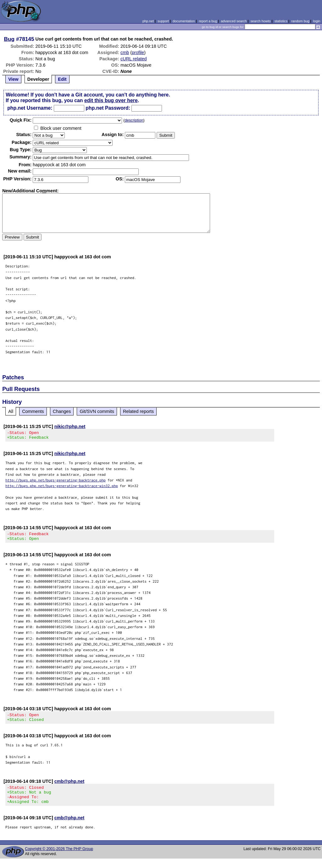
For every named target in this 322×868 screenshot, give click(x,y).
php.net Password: (108, 108)
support (163, 21)
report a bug (208, 21)
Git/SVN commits (97, 411)
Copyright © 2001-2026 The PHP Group (59, 858)
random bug (300, 21)
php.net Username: (30, 108)
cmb (125, 52)
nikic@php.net (70, 426)
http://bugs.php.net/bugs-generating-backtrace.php (56, 482)
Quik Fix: (21, 120)
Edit (62, 79)
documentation (184, 21)
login (317, 21)
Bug (9, 39)
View (13, 79)
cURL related (133, 59)
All (11, 411)
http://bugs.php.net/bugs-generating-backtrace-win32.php (62, 488)
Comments (33, 411)
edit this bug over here (111, 100)
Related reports (138, 411)
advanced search (234, 21)
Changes (62, 411)
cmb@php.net (69, 787)
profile (138, 52)
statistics (281, 21)
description (134, 120)
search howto (260, 21)
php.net (148, 21)
